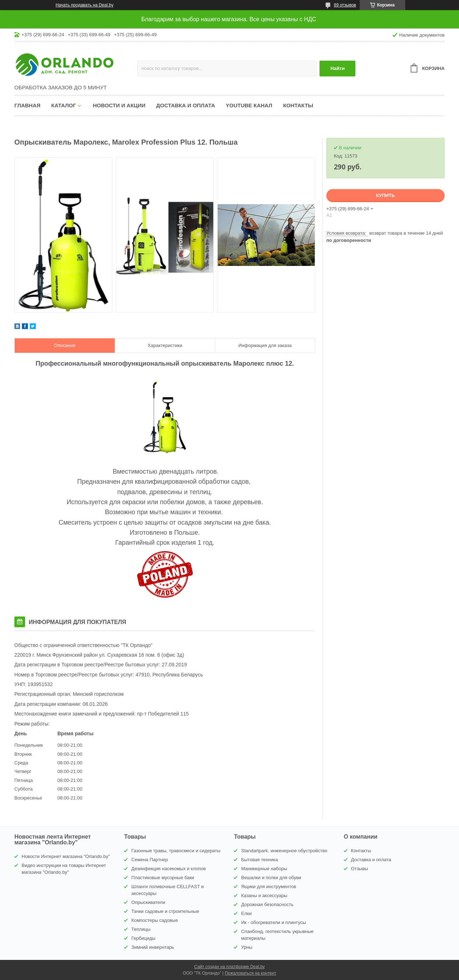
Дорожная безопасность (267, 904)
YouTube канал (249, 105)
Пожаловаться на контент (250, 973)
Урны (247, 947)
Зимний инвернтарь (153, 947)
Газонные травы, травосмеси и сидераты (176, 851)
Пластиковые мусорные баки (163, 878)
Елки (246, 913)
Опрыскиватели (148, 902)
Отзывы (360, 869)
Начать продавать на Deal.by (84, 5)
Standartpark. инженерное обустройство (284, 851)
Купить (385, 195)
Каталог (64, 105)
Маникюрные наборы (264, 869)
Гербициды (143, 938)
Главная (27, 105)
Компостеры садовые (155, 920)
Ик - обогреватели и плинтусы (273, 922)
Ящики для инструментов (268, 887)
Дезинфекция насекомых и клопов (169, 869)
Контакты (298, 105)
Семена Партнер (150, 860)
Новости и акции (119, 105)
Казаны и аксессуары (264, 895)
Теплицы (141, 929)
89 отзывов (345, 5)
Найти (337, 68)
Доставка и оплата (186, 105)
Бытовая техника (259, 860)
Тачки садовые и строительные (165, 911)
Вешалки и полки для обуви (271, 878)
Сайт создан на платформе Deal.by (230, 967)
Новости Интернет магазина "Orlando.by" (66, 856)
